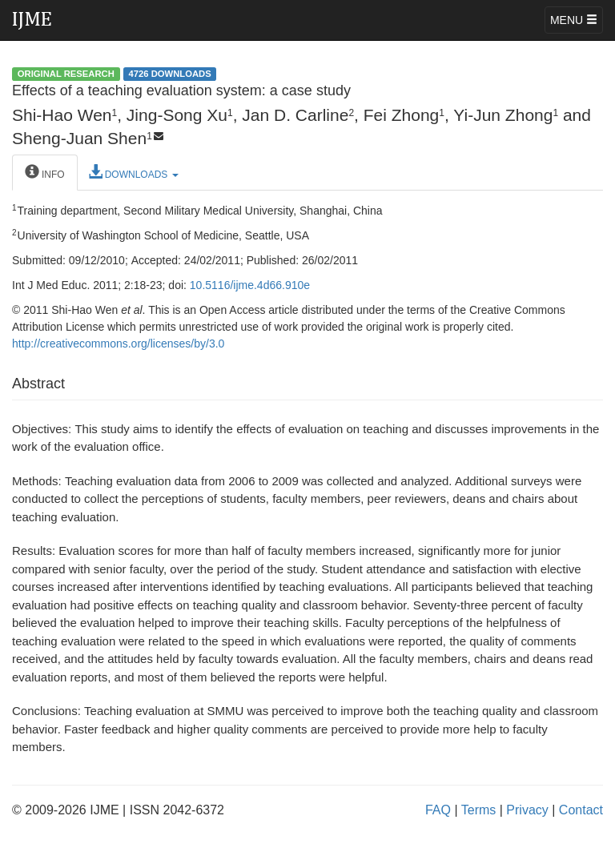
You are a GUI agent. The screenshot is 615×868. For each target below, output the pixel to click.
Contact (581, 810)
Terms (479, 810)
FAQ (438, 810)
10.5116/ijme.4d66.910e (250, 285)
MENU (574, 20)
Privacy (527, 810)
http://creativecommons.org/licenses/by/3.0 (118, 344)
